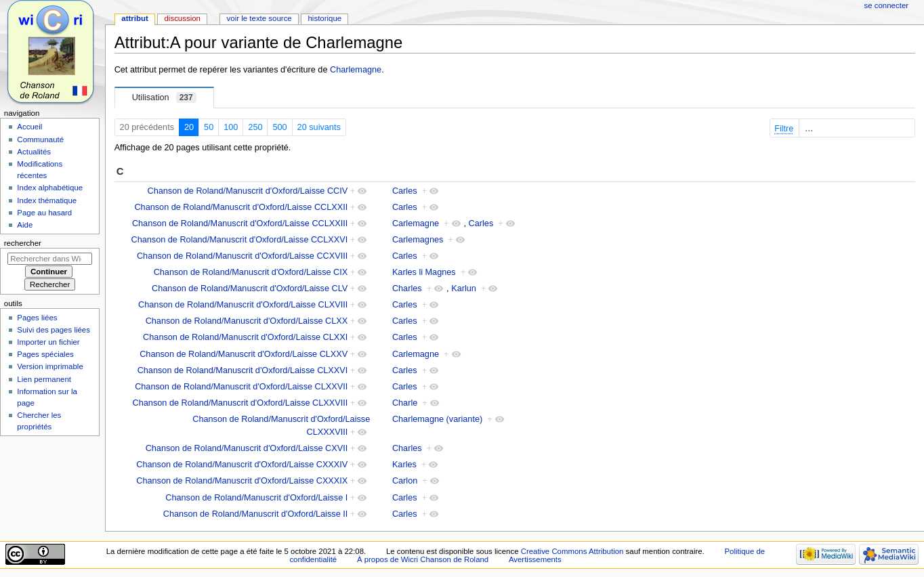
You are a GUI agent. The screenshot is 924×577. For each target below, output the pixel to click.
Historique (324, 18)
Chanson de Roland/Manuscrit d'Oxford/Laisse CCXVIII (242, 256)
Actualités (34, 152)
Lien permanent (44, 379)
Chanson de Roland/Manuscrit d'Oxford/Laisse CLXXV (244, 354)
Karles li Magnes (424, 272)
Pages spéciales (45, 354)
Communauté (40, 140)
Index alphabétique (50, 188)
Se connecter (887, 5)
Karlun (464, 288)
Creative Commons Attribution (572, 551)
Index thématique (47, 200)
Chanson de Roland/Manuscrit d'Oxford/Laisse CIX (251, 272)
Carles (405, 191)
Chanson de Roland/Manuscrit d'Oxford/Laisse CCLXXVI (239, 240)
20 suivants (319, 127)
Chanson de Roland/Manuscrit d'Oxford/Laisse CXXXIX (242, 481)
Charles (407, 288)
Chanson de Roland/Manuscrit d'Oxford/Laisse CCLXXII (241, 207)
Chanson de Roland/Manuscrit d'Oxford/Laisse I (256, 498)
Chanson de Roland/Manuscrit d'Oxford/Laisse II (256, 514)
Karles (404, 465)
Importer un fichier (48, 342)
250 (255, 127)
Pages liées (37, 318)
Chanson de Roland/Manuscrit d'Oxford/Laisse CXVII (247, 448)
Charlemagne (356, 70)
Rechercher (23, 243)
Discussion (182, 18)
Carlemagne (416, 223)
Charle (405, 403)
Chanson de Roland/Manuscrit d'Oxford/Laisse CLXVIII (243, 305)
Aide (25, 225)
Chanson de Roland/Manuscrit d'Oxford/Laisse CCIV (247, 191)
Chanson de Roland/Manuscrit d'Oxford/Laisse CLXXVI (243, 370)
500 (279, 127)
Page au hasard (44, 213)
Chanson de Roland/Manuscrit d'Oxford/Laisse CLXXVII (241, 387)
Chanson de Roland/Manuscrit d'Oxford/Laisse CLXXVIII (240, 403)
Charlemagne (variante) (437, 419)
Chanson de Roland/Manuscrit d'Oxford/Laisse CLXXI (245, 337)
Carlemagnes (418, 240)
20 (189, 127)
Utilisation (164, 98)
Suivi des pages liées (54, 330)
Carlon (405, 481)
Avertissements (535, 559)
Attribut (134, 18)
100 (231, 127)
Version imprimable (50, 366)
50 (209, 127)
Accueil (29, 127)
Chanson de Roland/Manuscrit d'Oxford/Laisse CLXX (247, 321)
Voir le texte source (259, 18)
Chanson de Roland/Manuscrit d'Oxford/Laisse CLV (250, 288)
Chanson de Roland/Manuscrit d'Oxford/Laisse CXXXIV (242, 465)
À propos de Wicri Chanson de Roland (423, 559)
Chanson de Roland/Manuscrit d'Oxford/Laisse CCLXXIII (240, 223)
